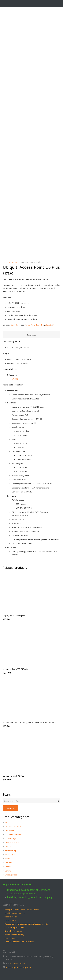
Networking (13, 262)
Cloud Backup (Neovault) (14, 927)
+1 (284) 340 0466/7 (17, 963)
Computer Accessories (14, 834)
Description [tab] (32, 335)
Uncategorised (11, 875)
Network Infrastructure (13, 931)
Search (10, 808)
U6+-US (15, 379)
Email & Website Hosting (14, 935)
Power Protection (11, 938)
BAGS (7, 822)
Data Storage (10, 838)
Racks (7, 859)
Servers (8, 867)
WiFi (54, 325)
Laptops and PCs (12, 842)
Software (9, 871)
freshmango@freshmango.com (19, 967)
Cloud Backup (11, 830)
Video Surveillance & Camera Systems (19, 942)
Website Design (11, 917)
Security (8, 863)
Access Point (30, 325)
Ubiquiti (48, 325)
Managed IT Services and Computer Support (22, 910)
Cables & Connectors (14, 826)
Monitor (8, 847)
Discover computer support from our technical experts (26, 924)
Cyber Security (10, 920)
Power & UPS (10, 855)
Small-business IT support (15, 913)
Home (5, 262)
